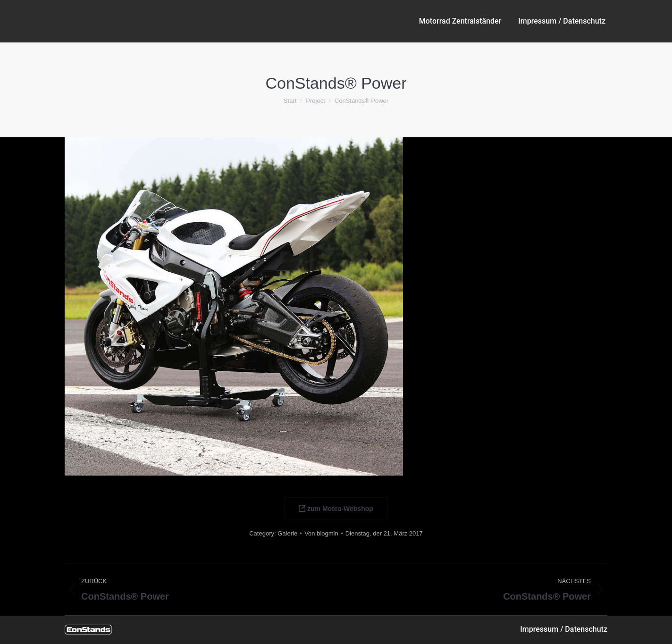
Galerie (287, 533)
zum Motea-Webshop (336, 509)
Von (321, 533)
